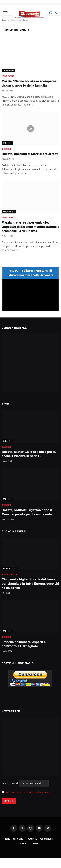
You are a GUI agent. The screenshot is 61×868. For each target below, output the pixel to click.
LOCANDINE (32, 839)
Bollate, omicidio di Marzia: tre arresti (30, 154)
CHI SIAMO (18, 839)
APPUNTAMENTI (9, 212)
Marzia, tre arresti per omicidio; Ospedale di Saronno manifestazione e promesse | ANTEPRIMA (30, 227)
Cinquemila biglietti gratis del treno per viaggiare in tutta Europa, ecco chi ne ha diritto (30, 584)
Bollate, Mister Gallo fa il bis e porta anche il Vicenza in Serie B (29, 454)
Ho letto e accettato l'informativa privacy (27, 792)
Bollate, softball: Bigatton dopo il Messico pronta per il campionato (27, 512)
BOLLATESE (7, 143)
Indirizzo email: (25, 783)
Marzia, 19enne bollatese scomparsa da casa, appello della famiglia (29, 83)
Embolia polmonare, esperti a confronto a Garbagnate (24, 644)
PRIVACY (37, 843)
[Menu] (5, 13)
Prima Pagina (8, 70)
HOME (7, 839)
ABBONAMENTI (47, 839)
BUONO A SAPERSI (10, 568)
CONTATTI (25, 843)
